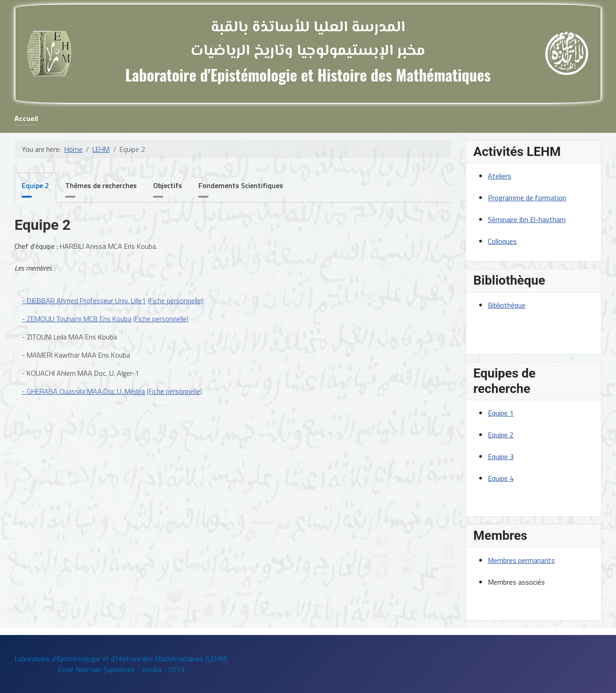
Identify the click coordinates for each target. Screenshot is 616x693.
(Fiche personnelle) (175, 300)
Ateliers (500, 176)
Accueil (26, 118)
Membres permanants (521, 560)
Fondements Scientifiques (241, 185)
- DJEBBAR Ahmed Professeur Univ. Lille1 (84, 300)
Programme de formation (527, 198)
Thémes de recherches (101, 185)
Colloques (502, 241)
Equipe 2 (35, 185)
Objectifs (168, 185)
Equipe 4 (501, 478)
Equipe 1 (501, 413)
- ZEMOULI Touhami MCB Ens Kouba (77, 319)
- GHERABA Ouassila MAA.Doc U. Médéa (83, 391)
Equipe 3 (501, 456)
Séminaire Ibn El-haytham (527, 219)
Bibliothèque (507, 305)
